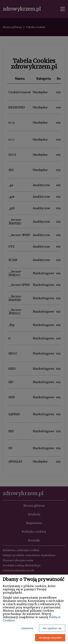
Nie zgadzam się (52, 628)
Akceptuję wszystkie (50, 638)
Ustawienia (27, 628)
